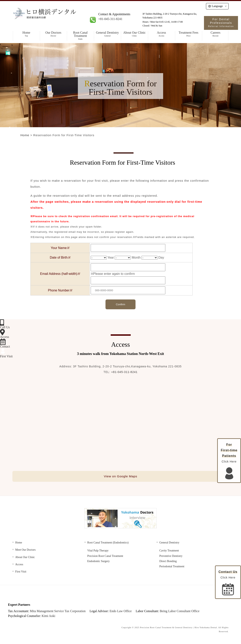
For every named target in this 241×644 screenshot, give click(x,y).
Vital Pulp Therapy (98, 551)
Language (215, 6)
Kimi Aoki (48, 616)
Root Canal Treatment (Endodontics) (108, 543)
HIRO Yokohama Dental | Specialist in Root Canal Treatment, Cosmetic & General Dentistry (57, 17)
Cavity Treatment (169, 551)
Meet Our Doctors (25, 550)
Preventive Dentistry (171, 556)
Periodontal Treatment (172, 567)
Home (26, 34)
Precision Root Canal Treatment (105, 556)
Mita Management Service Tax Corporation (58, 611)
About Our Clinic (134, 34)
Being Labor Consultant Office (180, 611)
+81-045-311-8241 (110, 19)
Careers (215, 34)
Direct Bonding (168, 562)
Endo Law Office (121, 611)
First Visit (21, 572)
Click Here (228, 583)
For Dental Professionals (221, 23)
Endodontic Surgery (98, 562)
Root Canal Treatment (80, 36)
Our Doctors (53, 34)
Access (161, 34)
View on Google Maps (120, 476)
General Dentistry (107, 34)
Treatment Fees (188, 34)
